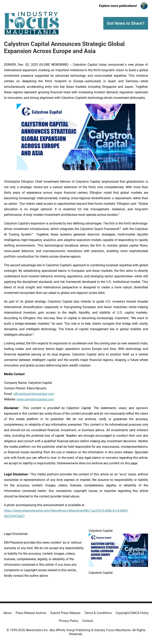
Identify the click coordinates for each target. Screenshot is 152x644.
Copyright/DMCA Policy (132, 613)
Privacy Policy (69, 621)
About (8, 613)
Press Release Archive (31, 613)
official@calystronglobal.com (34, 394)
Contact (88, 621)
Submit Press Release (65, 613)
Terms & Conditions (98, 613)
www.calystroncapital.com (35, 399)
